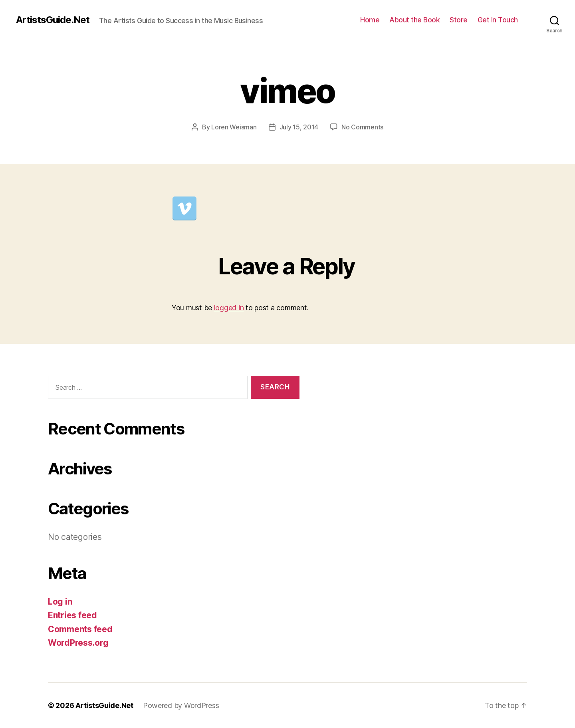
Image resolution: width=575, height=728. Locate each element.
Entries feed (72, 615)
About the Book (414, 20)
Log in (60, 602)
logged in (229, 308)
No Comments (362, 127)
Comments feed (80, 629)
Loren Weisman (234, 127)
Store (459, 20)
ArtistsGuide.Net (53, 20)
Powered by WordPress (181, 705)
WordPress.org (78, 643)
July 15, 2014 (299, 127)
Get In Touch (498, 20)
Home (370, 20)
